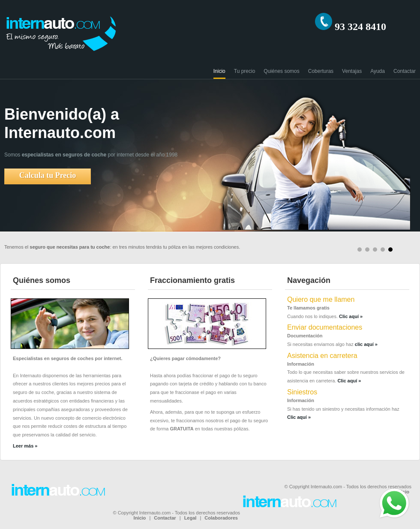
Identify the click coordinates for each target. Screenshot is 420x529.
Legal (190, 518)
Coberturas (321, 71)
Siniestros (302, 392)
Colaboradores (221, 518)
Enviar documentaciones (325, 327)
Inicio (219, 71)
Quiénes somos (281, 71)
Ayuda (378, 71)
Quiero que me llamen (321, 299)
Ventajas (352, 71)
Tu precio (245, 71)
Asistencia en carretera (322, 356)
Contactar (405, 71)
